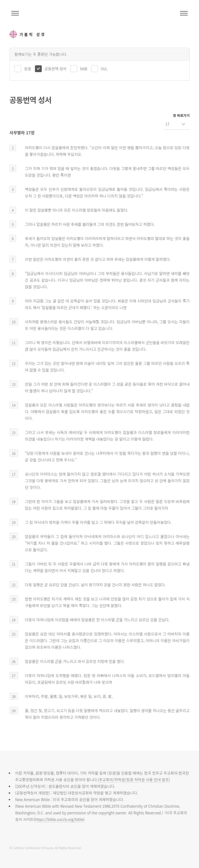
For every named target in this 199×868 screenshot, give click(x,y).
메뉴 (184, 13)
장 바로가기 (181, 115)
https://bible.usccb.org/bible (59, 819)
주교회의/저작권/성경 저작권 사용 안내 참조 (134, 780)
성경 (28, 69)
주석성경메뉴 (15, 13)
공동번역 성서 (56, 69)
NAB (84, 69)
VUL (104, 69)
